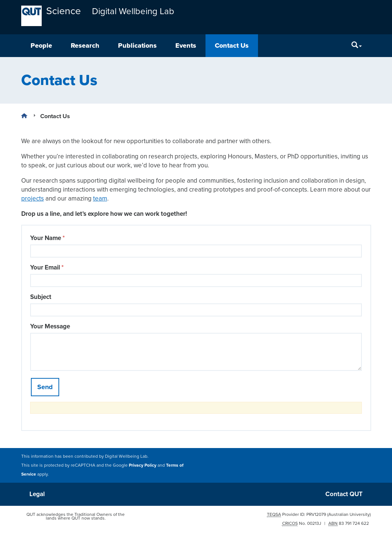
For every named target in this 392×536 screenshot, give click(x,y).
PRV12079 (316, 514)
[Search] (357, 46)
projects (33, 198)
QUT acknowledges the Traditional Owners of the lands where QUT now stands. (76, 516)
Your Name (47, 238)
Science (63, 11)
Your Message (50, 326)
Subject (41, 297)
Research (85, 45)
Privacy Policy (143, 465)
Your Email (47, 267)
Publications (137, 45)
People (41, 45)
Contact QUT (344, 494)
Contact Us (232, 45)
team (100, 198)
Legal (37, 494)
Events (186, 45)
